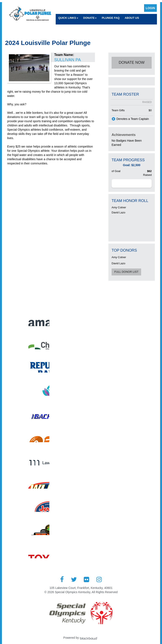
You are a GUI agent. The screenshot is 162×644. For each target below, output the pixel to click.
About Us (132, 18)
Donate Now (132, 62)
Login (150, 8)
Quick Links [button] (68, 18)
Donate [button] (90, 18)
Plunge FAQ (111, 18)
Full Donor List (126, 272)
